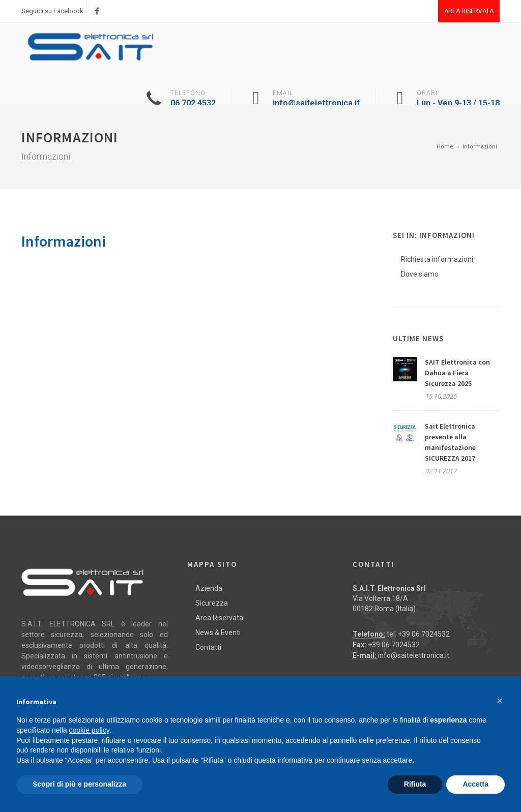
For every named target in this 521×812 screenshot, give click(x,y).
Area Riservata (469, 11)
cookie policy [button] (89, 730)
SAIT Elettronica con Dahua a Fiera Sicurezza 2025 (457, 373)
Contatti (208, 647)
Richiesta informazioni (437, 259)
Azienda (209, 588)
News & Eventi (218, 633)
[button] (500, 701)
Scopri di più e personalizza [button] (79, 784)
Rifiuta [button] (415, 784)
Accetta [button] (475, 784)
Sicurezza (212, 603)
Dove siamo (420, 274)
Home (445, 147)
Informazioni (480, 147)
